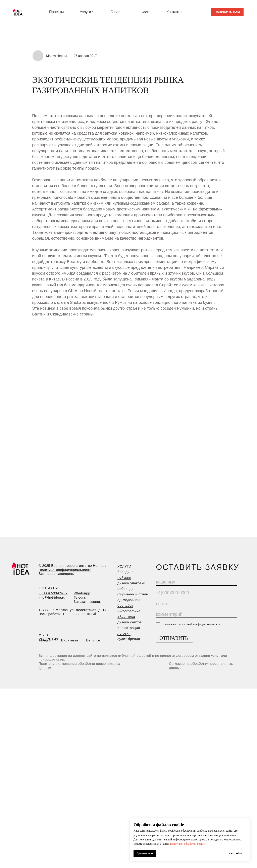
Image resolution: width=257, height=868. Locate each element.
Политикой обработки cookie (188, 844)
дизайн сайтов (130, 622)
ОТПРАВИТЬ (174, 638)
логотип (124, 633)
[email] (197, 604)
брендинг (125, 572)
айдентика (126, 617)
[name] (197, 582)
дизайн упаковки (131, 583)
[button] (227, 12)
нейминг (124, 578)
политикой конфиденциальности (200, 624)
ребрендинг (127, 589)
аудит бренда (129, 639)
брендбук (125, 606)
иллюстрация (129, 628)
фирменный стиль (133, 594)
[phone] (197, 593)
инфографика (129, 611)
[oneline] (197, 615)
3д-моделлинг (129, 600)
